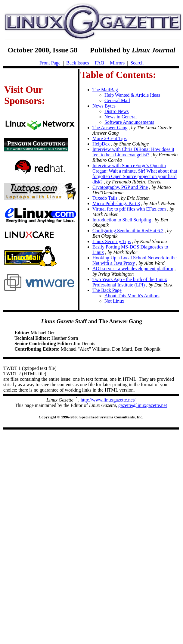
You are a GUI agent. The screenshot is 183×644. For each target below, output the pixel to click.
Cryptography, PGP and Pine (120, 187)
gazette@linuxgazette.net (143, 405)
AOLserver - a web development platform (133, 269)
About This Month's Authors (132, 296)
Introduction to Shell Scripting (122, 220)
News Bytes (104, 106)
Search (137, 63)
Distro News (116, 111)
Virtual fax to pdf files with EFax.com (129, 209)
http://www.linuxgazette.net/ (108, 400)
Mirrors (117, 63)
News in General (121, 117)
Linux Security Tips (112, 241)
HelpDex (101, 144)
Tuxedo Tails (105, 198)
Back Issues (78, 63)
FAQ (99, 63)
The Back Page (107, 290)
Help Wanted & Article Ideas (132, 95)
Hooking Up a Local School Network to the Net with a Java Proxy (135, 260)
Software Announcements (129, 122)
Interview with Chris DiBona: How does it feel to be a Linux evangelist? (133, 152)
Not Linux (114, 301)
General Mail (117, 100)
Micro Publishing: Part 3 (116, 203)
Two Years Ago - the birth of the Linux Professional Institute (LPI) (130, 282)
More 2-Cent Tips (110, 138)
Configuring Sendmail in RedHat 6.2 (128, 231)
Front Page (50, 63)
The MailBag (105, 90)
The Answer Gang (110, 128)
